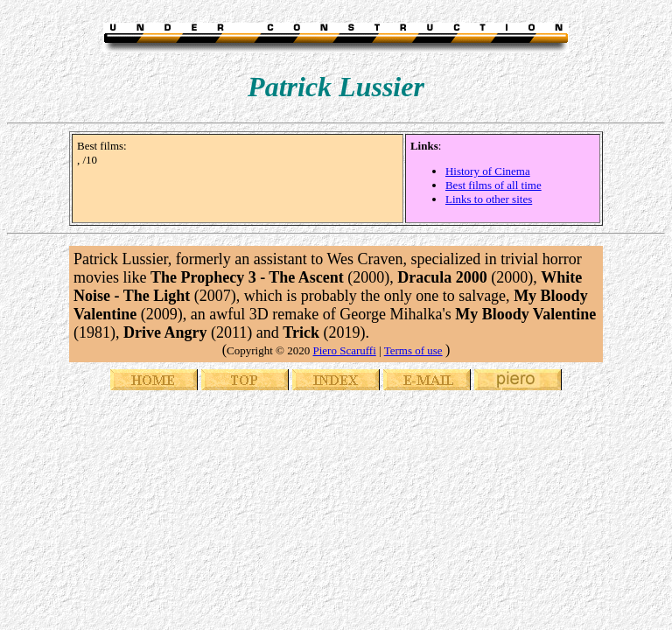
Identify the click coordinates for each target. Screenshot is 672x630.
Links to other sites (489, 199)
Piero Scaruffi (344, 350)
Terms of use (413, 350)
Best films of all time (493, 185)
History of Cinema (488, 171)
